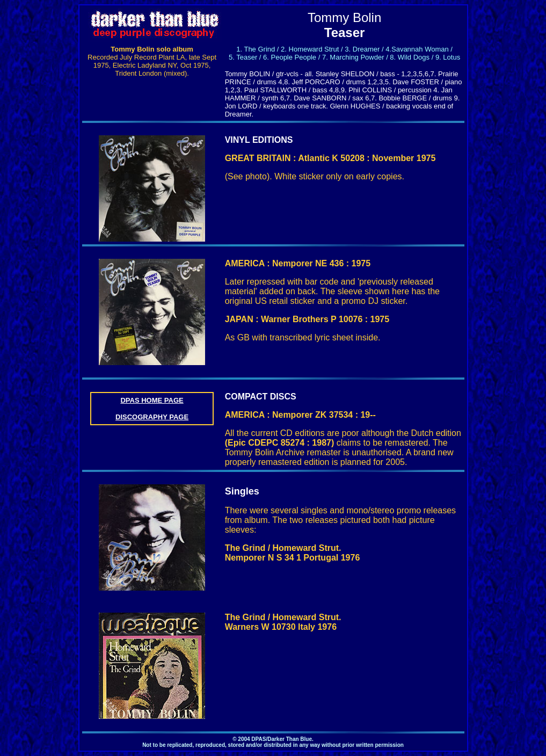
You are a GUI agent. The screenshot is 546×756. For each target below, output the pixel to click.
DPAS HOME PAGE (152, 400)
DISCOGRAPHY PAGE (152, 417)
